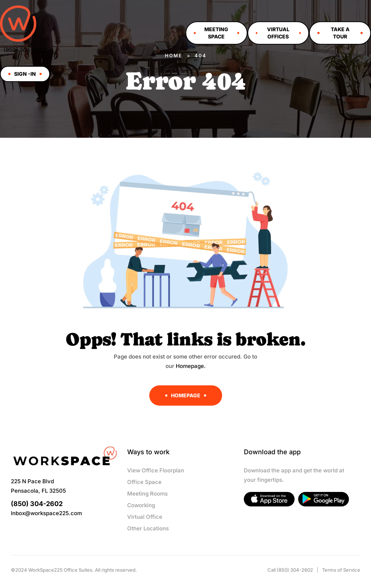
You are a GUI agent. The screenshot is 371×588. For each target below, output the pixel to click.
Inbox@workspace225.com (46, 513)
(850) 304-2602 (25, 50)
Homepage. (191, 366)
